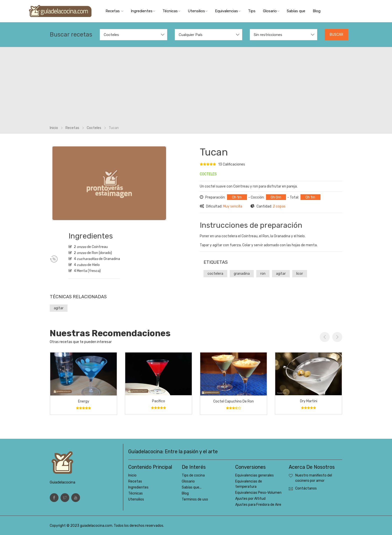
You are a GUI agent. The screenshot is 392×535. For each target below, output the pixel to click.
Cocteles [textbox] (111, 35)
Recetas (114, 11)
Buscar (336, 35)
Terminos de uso (195, 499)
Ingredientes (143, 11)
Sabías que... (192, 487)
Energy (84, 401)
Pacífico (158, 401)
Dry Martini (309, 401)
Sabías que (296, 11)
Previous (325, 337)
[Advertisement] (196, 88)
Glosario (271, 11)
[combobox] (133, 35)
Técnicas (171, 11)
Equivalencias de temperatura (249, 484)
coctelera (215, 274)
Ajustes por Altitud (250, 499)
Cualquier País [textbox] (191, 35)
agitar (59, 308)
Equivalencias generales (254, 475)
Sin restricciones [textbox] (268, 35)
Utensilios (198, 11)
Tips (252, 11)
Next (337, 337)
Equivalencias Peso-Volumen (258, 493)
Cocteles (94, 128)
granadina (242, 274)
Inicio (54, 128)
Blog (317, 11)
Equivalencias (228, 11)
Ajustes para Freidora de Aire (258, 505)
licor (300, 274)
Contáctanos (306, 488)
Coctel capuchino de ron (233, 401)
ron (263, 274)
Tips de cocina (193, 475)
